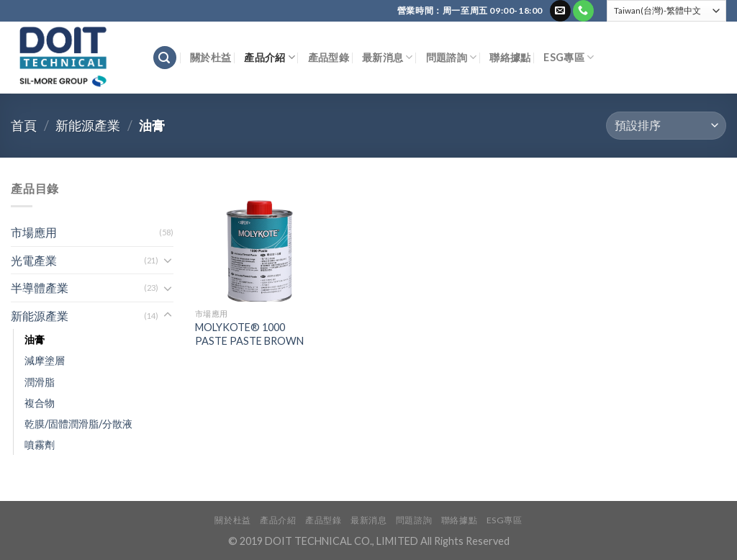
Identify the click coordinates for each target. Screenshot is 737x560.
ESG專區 (569, 57)
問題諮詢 (452, 57)
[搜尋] (165, 58)
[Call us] (583, 11)
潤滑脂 (40, 382)
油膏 (35, 339)
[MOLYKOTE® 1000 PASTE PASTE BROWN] (256, 240)
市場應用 (34, 232)
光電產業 (34, 260)
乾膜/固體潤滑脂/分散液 (78, 424)
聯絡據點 (510, 57)
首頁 (24, 125)
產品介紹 (270, 57)
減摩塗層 (45, 360)
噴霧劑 (40, 444)
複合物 (40, 403)
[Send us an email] (560, 11)
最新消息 (388, 57)
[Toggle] (168, 260)
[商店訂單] (666, 126)
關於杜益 (211, 57)
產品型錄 (329, 57)
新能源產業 (88, 125)
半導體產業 (40, 288)
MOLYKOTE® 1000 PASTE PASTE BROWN (249, 334)
